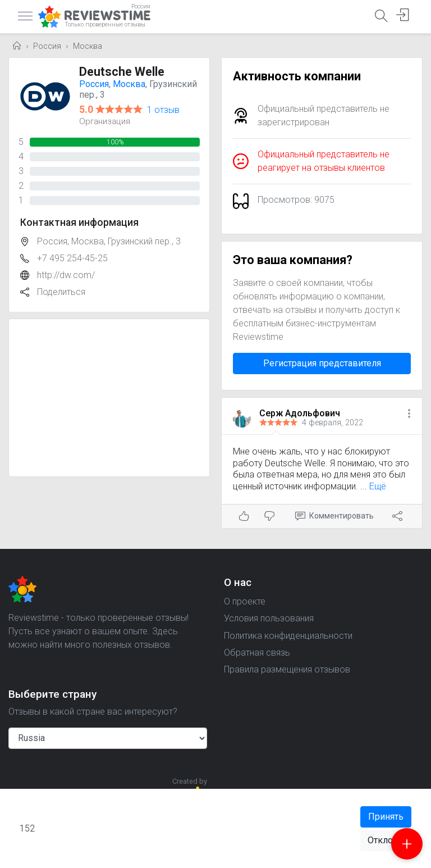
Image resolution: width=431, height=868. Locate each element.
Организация (105, 121)
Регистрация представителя (322, 363)
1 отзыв (163, 110)
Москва (88, 46)
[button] (409, 414)
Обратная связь (257, 653)
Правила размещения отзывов (287, 669)
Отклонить (389, 840)
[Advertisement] (109, 398)
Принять (386, 817)
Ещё (378, 486)
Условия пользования (269, 618)
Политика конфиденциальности (288, 636)
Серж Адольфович (300, 413)
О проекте (245, 601)
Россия (47, 46)
